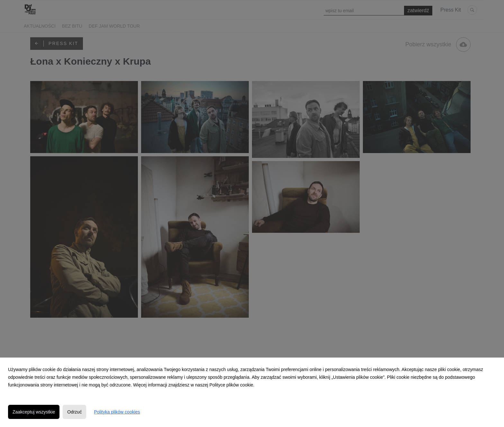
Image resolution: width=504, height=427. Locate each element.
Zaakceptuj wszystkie (34, 412)
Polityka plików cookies (117, 412)
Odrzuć (74, 412)
